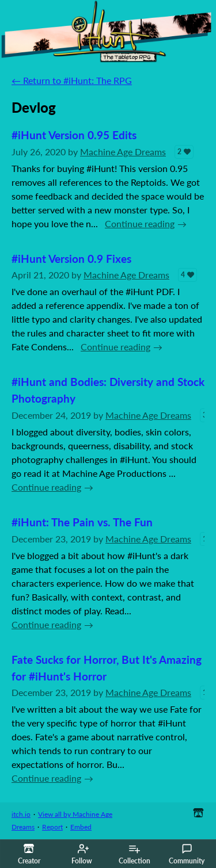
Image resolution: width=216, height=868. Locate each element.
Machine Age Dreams (123, 152)
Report (52, 827)
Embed (81, 827)
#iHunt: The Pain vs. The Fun (82, 522)
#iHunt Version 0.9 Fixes (71, 259)
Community (187, 854)
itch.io (21, 814)
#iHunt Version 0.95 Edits (74, 135)
